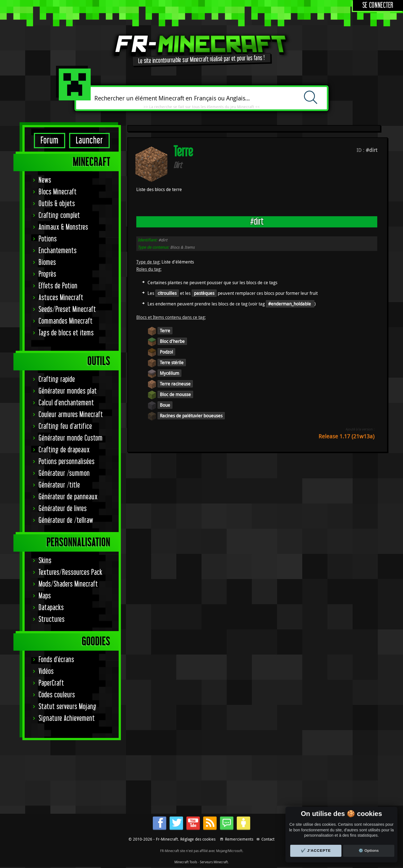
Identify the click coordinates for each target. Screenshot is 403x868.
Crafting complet (59, 216)
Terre (165, 331)
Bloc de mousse (175, 394)
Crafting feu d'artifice (65, 426)
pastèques (204, 293)
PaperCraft (51, 683)
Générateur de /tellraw (66, 520)
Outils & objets (57, 204)
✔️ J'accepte (316, 851)
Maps (45, 596)
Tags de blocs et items (66, 333)
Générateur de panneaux (68, 497)
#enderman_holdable (290, 304)
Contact (268, 839)
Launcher (89, 141)
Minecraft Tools (186, 862)
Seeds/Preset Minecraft (67, 310)
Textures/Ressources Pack (71, 572)
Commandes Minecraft (66, 321)
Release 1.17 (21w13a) (346, 436)
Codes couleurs (57, 695)
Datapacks (51, 608)
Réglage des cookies (198, 839)
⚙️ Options (369, 851)
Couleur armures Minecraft (71, 415)
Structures (52, 619)
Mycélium (169, 373)
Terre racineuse (175, 384)
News (45, 180)
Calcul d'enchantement (66, 403)
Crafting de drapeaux (64, 450)
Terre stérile (172, 363)
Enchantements (58, 251)
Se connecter (378, 5)
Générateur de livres (63, 509)
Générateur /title (59, 485)
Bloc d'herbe (172, 341)
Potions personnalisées (67, 462)
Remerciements (239, 839)
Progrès (47, 274)
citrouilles (167, 293)
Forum (50, 141)
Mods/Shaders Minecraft (68, 584)
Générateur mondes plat (68, 391)
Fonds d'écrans (56, 660)
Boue (165, 405)
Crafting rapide (57, 379)
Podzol (166, 352)
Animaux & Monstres (63, 227)
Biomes (47, 263)
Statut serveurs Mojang (68, 707)
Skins (45, 561)
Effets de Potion (58, 286)
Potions (48, 239)
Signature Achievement (67, 718)
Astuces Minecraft (61, 298)
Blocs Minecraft (58, 192)
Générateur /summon (64, 473)
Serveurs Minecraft (214, 862)
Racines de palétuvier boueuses (191, 416)
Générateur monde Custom (71, 438)
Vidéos (46, 671)
